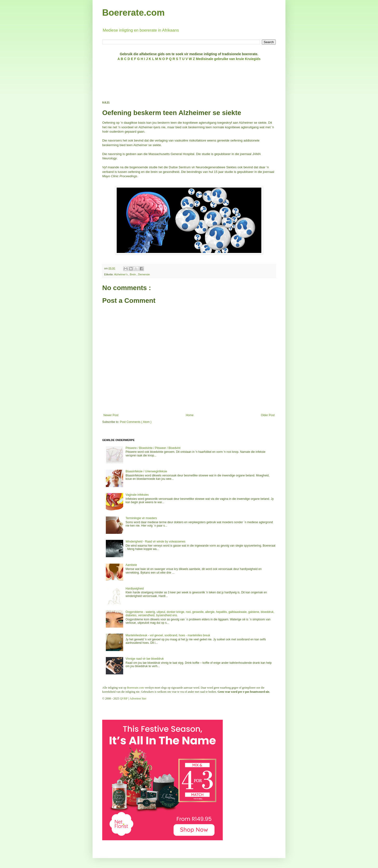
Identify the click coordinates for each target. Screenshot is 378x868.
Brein (133, 274)
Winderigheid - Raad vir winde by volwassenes (155, 542)
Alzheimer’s (121, 274)
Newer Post (111, 415)
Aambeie (131, 565)
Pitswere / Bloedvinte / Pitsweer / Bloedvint (153, 448)
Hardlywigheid (135, 589)
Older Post (268, 415)
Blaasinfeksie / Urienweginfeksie (146, 471)
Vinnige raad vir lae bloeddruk (145, 659)
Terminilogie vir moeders (141, 518)
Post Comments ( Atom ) (136, 422)
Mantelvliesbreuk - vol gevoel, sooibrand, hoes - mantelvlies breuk (168, 635)
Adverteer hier (138, 698)
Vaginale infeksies (137, 495)
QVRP (124, 698)
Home (190, 415)
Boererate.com (133, 13)
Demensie (144, 274)
